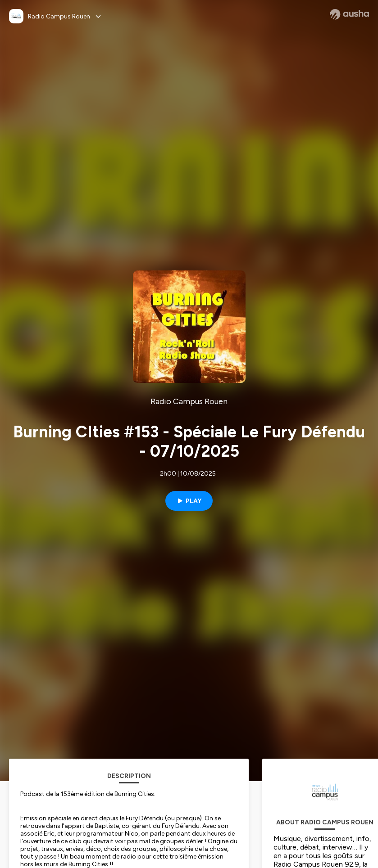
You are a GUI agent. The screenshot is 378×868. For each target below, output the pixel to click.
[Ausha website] (349, 14)
